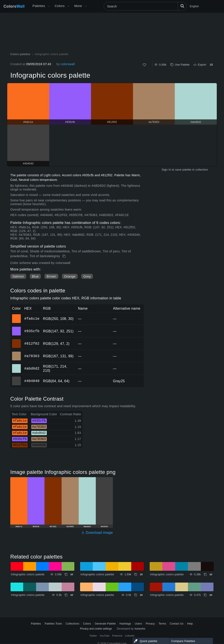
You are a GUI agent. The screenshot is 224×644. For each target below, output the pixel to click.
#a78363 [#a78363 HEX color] (17, 353)
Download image (97, 533)
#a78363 (32, 356)
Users (138, 624)
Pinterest (117, 636)
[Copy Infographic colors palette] (64, 256)
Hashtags (125, 624)
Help (190, 624)
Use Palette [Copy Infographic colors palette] (180, 65)
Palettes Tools (53, 624)
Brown (51, 276)
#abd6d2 (32, 368)
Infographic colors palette (28, 574)
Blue (35, 276)
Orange (70, 276)
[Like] (144, 65)
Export (200, 65)
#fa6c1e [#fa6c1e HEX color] (17, 316)
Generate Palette (105, 624)
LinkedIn (130, 636)
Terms (162, 624)
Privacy (150, 624)
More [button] (78, 6)
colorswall (68, 64)
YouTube (104, 636)
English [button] (194, 6)
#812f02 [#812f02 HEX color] (17, 340)
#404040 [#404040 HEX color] (17, 378)
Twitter (93, 636)
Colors (14, 6)
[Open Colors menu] (68, 6)
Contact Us (177, 624)
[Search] (145, 6)
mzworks (140, 629)
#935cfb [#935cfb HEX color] (17, 328)
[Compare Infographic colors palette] (211, 65)
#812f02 (32, 344)
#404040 (32, 381)
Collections (72, 624)
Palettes (39, 6)
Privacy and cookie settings (96, 629)
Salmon (18, 276)
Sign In (166, 170)
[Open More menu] (49, 6)
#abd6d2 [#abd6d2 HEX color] (17, 365)
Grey (87, 276)
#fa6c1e (32, 319)
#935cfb (32, 331)
